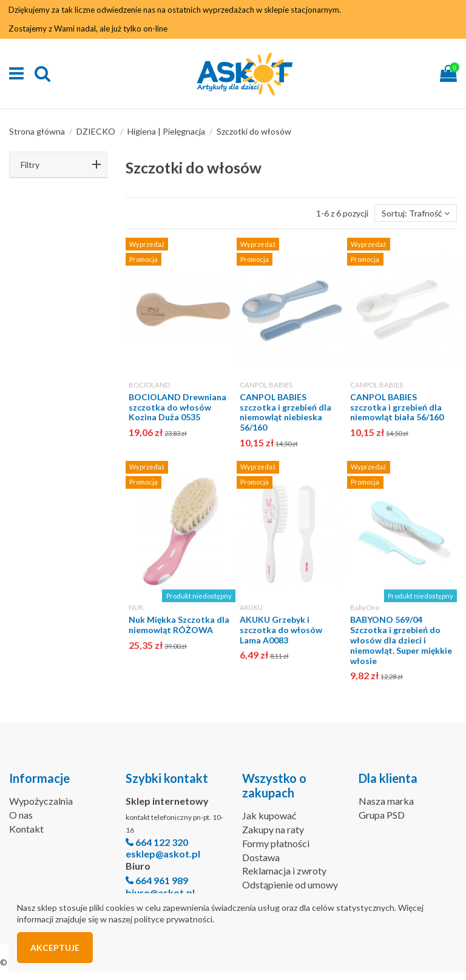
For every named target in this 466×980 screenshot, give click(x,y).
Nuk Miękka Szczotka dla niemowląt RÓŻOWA (179, 625)
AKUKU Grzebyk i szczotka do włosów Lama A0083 (281, 630)
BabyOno (365, 607)
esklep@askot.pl (163, 854)
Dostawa (261, 857)
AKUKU (251, 607)
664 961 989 (162, 880)
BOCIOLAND (149, 385)
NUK (136, 607)
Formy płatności (276, 843)
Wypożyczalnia (41, 801)
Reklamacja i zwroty (284, 871)
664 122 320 (162, 842)
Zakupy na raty (273, 829)
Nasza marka (386, 801)
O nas (21, 815)
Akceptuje (55, 948)
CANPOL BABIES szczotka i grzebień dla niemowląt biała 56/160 (397, 407)
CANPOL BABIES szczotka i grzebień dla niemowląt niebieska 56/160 (285, 412)
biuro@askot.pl (160, 892)
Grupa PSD (382, 815)
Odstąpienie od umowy (290, 884)
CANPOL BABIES (266, 385)
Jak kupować (269, 815)
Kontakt (26, 829)
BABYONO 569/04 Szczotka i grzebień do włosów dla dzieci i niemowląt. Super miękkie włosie (401, 640)
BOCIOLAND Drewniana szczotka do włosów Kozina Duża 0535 (177, 407)
